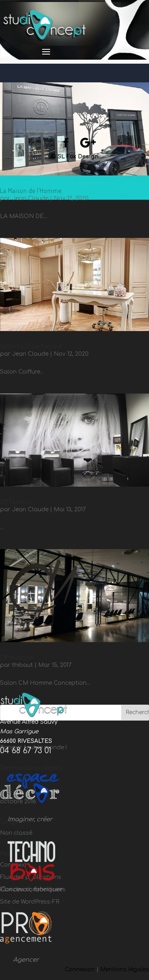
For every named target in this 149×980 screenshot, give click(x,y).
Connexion (80, 969)
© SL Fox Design (75, 157)
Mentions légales (125, 969)
